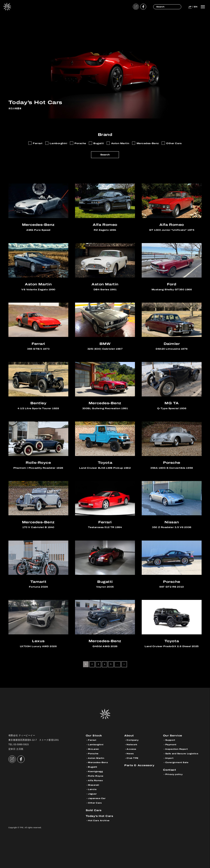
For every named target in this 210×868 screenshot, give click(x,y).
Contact (170, 770)
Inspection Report (176, 749)
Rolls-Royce (96, 776)
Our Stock (94, 735)
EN (195, 7)
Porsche (93, 754)
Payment (171, 745)
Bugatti (93, 767)
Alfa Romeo (95, 780)
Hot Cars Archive (99, 820)
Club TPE (132, 758)
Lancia (92, 789)
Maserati (94, 785)
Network (132, 745)
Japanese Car (97, 798)
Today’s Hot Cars (99, 816)
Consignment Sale (177, 762)
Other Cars (95, 803)
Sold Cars (94, 810)
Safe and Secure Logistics (182, 754)
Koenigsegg (95, 771)
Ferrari (92, 740)
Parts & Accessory (139, 765)
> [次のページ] (124, 664)
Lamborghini (96, 745)
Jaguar (92, 794)
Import (169, 758)
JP (189, 7)
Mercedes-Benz (98, 762)
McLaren (94, 749)
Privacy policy (174, 774)
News (130, 754)
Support (170, 740)
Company (132, 740)
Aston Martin (96, 758)
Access (131, 749)
